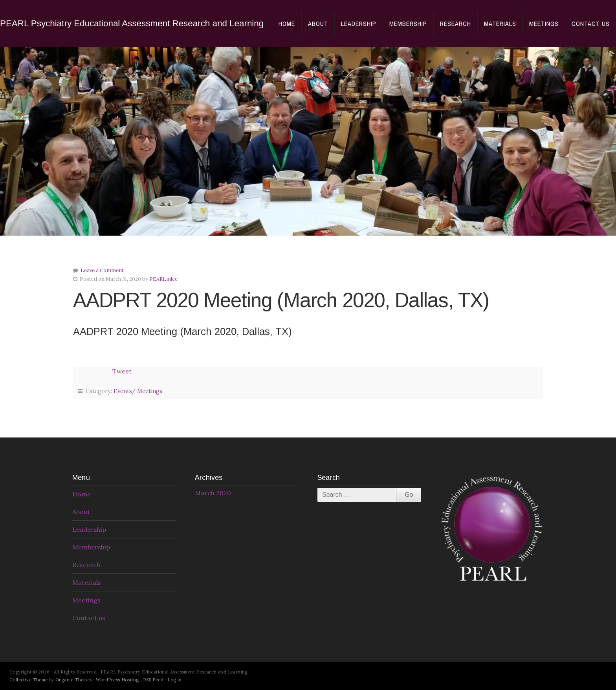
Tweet (122, 371)
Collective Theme (28, 680)
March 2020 (213, 493)
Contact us (591, 24)
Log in (174, 680)
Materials (500, 24)
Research (456, 24)
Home (287, 24)
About (318, 24)
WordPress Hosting (117, 680)
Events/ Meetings (138, 391)
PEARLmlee (163, 279)
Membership (408, 24)
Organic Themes (74, 680)
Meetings (544, 24)
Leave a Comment (102, 270)
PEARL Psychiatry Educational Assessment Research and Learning (132, 23)
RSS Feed (153, 680)
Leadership (359, 24)
